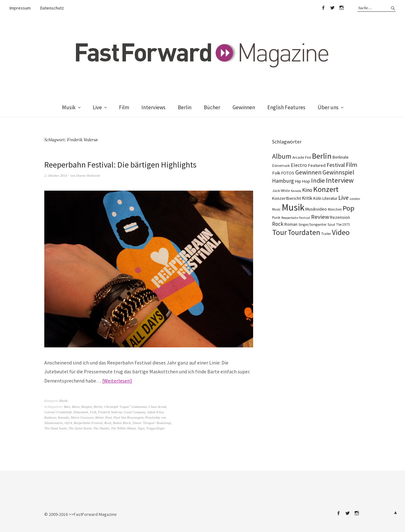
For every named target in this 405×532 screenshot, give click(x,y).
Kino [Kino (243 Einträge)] (307, 190)
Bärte (76, 407)
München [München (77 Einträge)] (335, 209)
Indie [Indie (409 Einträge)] (318, 180)
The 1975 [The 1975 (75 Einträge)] (343, 225)
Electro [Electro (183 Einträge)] (299, 165)
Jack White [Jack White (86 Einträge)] (281, 190)
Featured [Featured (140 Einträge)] (317, 165)
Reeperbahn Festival (88, 423)
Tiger (141, 428)
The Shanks (101, 428)
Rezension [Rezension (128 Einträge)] (340, 217)
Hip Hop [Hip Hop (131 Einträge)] (302, 181)
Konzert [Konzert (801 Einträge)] (326, 189)
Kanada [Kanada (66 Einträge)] (296, 191)
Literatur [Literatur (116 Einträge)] (330, 198)
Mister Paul (103, 417)
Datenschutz (52, 8)
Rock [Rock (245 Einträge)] (278, 224)
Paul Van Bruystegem (129, 417)
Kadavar (50, 417)
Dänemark (81, 412)
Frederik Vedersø (110, 412)
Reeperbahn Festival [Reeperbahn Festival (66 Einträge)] (296, 218)
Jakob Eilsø (155, 412)
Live (97, 107)
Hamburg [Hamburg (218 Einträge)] (283, 181)
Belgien (87, 407)
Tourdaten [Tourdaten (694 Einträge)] (304, 232)
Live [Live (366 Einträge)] (343, 198)
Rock (108, 423)
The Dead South (56, 428)
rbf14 (68, 423)
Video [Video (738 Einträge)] (341, 232)
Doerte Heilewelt (88, 175)
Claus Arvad (157, 407)
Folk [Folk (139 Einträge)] (276, 173)
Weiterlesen (117, 381)
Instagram (341, 8)
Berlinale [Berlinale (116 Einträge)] (341, 157)
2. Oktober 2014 (56, 175)
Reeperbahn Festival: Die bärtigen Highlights (120, 165)
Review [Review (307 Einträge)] (320, 217)
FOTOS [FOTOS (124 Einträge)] (288, 173)
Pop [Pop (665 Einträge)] (349, 208)
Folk (93, 412)
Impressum (20, 8)
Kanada (63, 417)
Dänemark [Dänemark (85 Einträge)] (281, 165)
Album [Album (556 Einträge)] (282, 156)
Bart (67, 407)
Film (124, 107)
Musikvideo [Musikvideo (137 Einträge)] (316, 209)
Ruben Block (122, 423)
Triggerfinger (156, 428)
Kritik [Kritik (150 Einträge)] (307, 198)
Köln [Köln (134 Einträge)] (317, 198)
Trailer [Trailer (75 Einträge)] (326, 234)
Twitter (332, 8)
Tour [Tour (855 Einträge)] (279, 232)
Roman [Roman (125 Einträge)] (291, 224)
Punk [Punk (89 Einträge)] (276, 217)
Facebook (323, 8)
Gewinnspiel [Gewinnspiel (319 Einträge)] (338, 172)
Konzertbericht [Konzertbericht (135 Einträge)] (287, 198)
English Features (286, 107)
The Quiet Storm (80, 428)
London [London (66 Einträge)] (355, 199)
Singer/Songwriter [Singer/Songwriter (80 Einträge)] (312, 225)
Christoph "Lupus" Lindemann (125, 407)
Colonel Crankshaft (58, 412)
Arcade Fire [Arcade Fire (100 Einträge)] (302, 157)
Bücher (212, 107)
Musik (69, 107)
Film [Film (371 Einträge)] (352, 165)
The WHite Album (124, 428)
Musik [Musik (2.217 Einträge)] (293, 207)
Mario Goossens (82, 417)
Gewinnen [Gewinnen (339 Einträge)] (308, 172)
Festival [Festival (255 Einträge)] (336, 165)
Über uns (328, 107)
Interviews (153, 107)
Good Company (135, 412)
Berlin (185, 107)
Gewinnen (244, 107)
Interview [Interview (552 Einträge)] (340, 180)
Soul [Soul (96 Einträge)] (331, 224)
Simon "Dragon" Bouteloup (152, 423)
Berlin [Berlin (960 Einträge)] (322, 156)
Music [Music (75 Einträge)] (276, 209)
